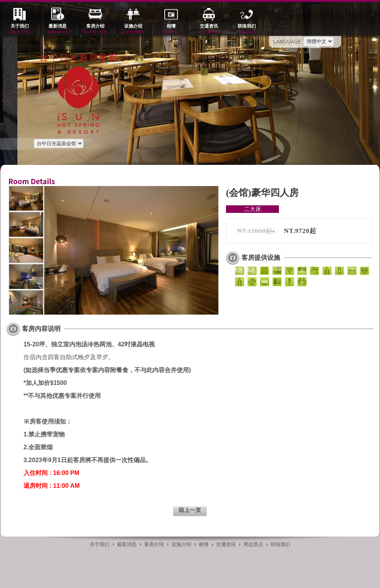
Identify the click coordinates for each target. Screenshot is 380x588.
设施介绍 (133, 29)
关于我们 (20, 29)
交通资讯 (209, 29)
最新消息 (58, 29)
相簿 (171, 29)
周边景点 (253, 544)
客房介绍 (95, 29)
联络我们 (247, 29)
